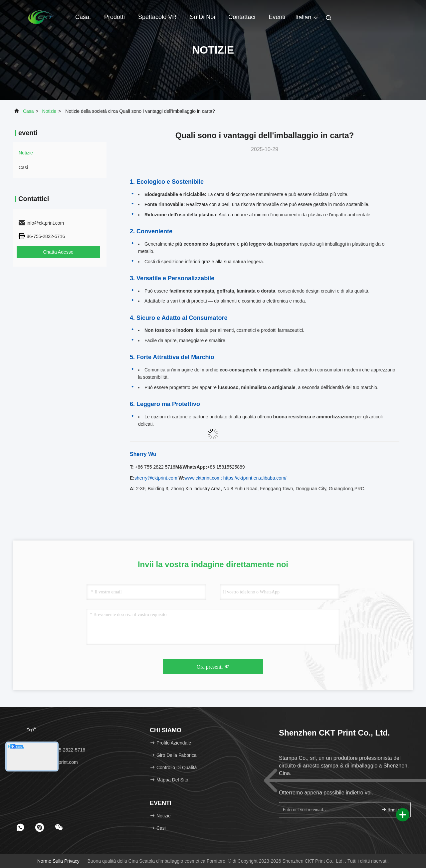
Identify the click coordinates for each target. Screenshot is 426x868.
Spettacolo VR (157, 17)
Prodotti (114, 17)
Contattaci (242, 17)
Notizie (49, 111)
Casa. (83, 17)
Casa (28, 111)
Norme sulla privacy (58, 861)
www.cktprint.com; (204, 478)
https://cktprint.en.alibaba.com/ (255, 478)
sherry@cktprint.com (156, 478)
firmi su (392, 810)
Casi (23, 167)
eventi (277, 17)
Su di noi (202, 17)
